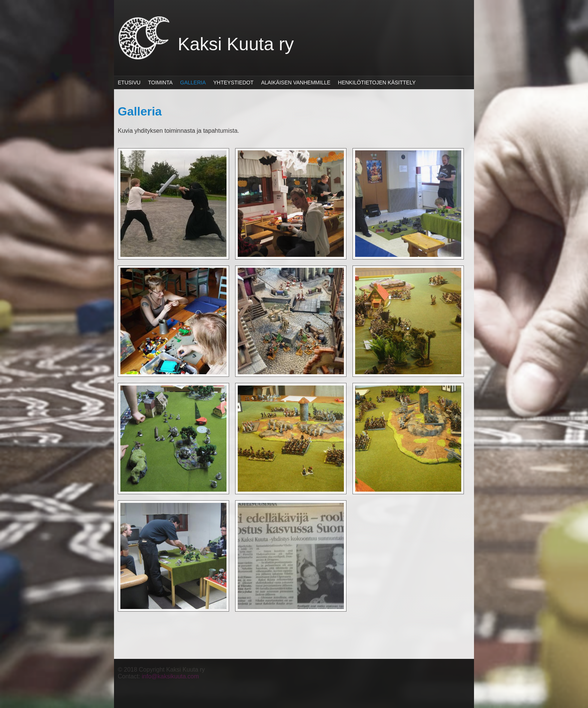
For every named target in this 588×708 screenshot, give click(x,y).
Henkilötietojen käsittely (377, 82)
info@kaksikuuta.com (170, 676)
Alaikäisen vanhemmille (296, 82)
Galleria (193, 82)
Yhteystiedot (233, 82)
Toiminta (160, 82)
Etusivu (129, 82)
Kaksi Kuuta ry (236, 44)
